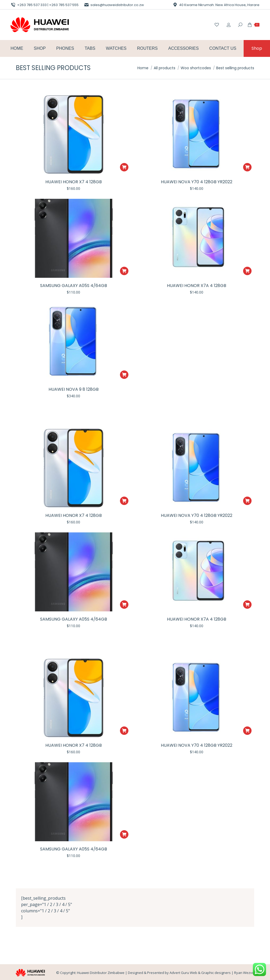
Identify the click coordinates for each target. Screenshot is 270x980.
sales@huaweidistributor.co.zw (114, 5)
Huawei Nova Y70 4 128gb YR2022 (197, 182)
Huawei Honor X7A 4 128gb (197, 286)
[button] (124, 167)
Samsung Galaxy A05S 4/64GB (74, 286)
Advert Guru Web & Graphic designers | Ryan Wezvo (212, 973)
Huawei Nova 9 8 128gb (74, 389)
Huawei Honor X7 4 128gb (74, 182)
